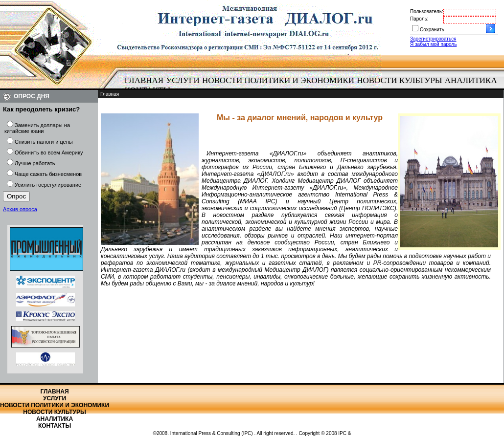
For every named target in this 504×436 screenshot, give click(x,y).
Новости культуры (399, 80)
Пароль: (419, 19)
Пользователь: (427, 11)
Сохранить (432, 30)
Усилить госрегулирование (48, 185)
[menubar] (313, 86)
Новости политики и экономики (278, 80)
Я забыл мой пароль (433, 44)
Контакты (55, 426)
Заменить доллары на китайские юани (37, 128)
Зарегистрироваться (433, 39)
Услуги (183, 80)
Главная (144, 80)
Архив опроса (20, 209)
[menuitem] (144, 81)
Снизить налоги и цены (44, 142)
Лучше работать (35, 163)
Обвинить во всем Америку (49, 153)
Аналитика (471, 80)
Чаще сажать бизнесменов (48, 174)
